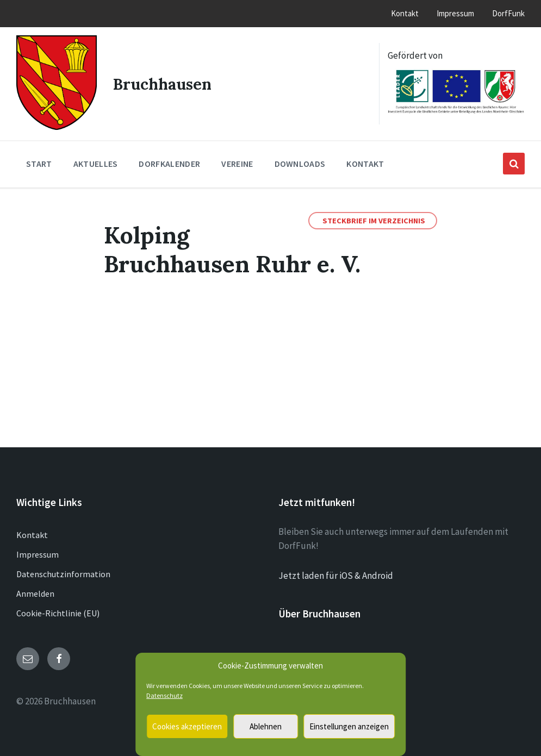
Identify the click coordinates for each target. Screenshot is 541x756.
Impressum (38, 553)
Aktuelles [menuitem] (96, 162)
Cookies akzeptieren (187, 726)
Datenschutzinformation (63, 572)
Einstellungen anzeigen (349, 726)
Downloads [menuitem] (300, 162)
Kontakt (32, 533)
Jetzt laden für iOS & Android (336, 574)
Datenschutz (164, 695)
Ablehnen (266, 726)
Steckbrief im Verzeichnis (374, 219)
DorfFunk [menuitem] (508, 13)
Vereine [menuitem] (237, 162)
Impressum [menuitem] (455, 13)
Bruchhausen (163, 83)
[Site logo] (56, 125)
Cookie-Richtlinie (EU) (58, 611)
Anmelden (35, 592)
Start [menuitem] (39, 162)
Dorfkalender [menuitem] (169, 162)
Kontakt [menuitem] (405, 13)
